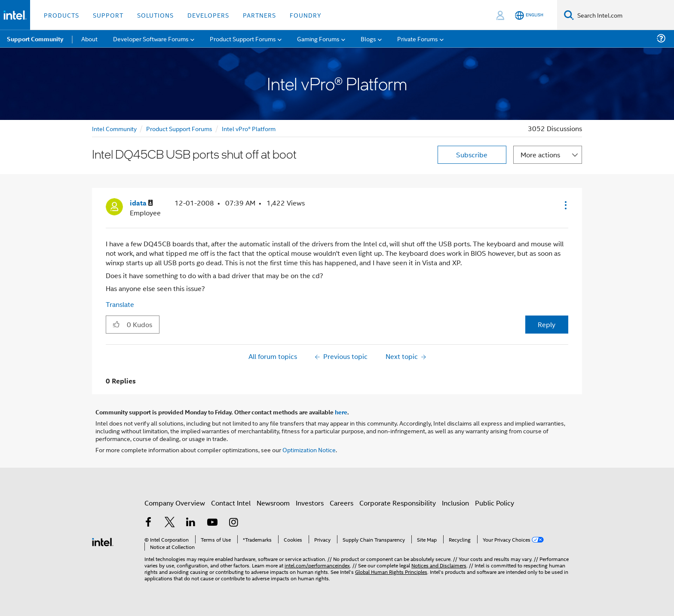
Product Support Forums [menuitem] (243, 38)
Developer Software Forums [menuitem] (151, 38)
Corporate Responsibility (398, 503)
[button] (565, 205)
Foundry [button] (306, 15)
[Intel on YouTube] (212, 523)
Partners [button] (259, 15)
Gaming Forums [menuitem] (318, 38)
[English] (529, 15)
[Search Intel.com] (624, 15)
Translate (120, 304)
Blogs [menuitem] (368, 38)
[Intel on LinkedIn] (191, 523)
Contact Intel (231, 503)
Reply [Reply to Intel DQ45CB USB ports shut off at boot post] (547, 324)
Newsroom (273, 503)
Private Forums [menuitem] (418, 38)
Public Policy (495, 503)
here (341, 412)
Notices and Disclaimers (439, 565)
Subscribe (472, 155)
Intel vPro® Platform (249, 128)
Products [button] (61, 15)
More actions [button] (540, 155)
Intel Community (114, 128)
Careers (342, 503)
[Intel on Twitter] (170, 523)
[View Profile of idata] (141, 203)
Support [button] (108, 15)
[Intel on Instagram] (233, 523)
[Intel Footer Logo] (103, 541)
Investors (310, 503)
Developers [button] (208, 15)
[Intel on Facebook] (148, 523)
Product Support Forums (179, 128)
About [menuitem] (89, 38)
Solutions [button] (155, 15)
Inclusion (455, 503)
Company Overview (175, 503)
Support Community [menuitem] (35, 39)
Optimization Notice (309, 449)
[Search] (569, 15)
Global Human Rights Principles (391, 572)
